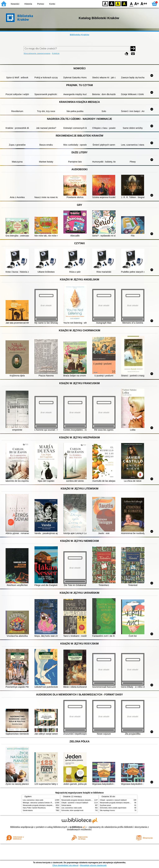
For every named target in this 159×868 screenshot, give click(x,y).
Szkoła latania (28, 810)
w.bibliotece (77, 827)
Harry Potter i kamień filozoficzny (34, 808)
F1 (137, 3)
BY (124, 3)
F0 (131, 3)
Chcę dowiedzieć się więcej (65, 865)
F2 (144, 3)
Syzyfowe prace (105, 805)
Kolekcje (56, 53)
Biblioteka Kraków (80, 35)
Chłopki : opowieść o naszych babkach (75, 803)
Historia (28, 4)
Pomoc (41, 4)
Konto (52, 4)
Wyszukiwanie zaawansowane (37, 53)
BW (112, 3)
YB (118, 3)
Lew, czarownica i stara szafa (33, 800)
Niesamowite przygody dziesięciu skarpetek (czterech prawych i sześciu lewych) (51, 805)
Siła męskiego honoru (107, 810)
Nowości (15, 4)
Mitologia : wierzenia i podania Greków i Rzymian (40, 803)
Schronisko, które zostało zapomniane (113, 808)
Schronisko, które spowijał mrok (72, 810)
